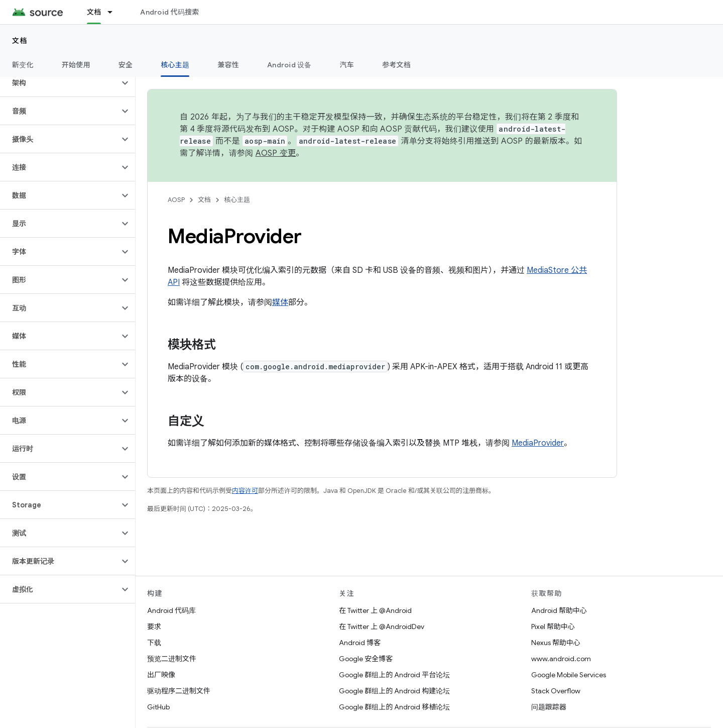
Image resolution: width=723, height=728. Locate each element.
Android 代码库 (171, 610)
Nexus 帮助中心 (556, 643)
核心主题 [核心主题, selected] (175, 65)
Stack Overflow (556, 691)
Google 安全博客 (366, 659)
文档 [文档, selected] (94, 12)
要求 (154, 627)
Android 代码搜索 (169, 12)
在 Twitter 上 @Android (375, 610)
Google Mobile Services (569, 675)
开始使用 (76, 65)
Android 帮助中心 (559, 610)
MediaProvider (538, 443)
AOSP (176, 200)
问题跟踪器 (549, 707)
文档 (20, 41)
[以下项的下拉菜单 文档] (114, 12)
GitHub (158, 707)
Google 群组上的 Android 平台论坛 (394, 675)
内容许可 (245, 491)
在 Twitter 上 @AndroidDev (382, 627)
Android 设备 (289, 65)
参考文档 (396, 65)
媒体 (280, 302)
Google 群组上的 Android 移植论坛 (394, 707)
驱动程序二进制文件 (179, 691)
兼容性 (228, 65)
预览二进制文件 (172, 659)
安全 (126, 65)
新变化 (23, 65)
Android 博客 (360, 643)
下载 (154, 643)
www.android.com (561, 659)
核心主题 (237, 200)
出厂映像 (161, 675)
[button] (59, 83)
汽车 (347, 65)
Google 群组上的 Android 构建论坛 (394, 691)
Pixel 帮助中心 (553, 627)
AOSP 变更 (276, 153)
